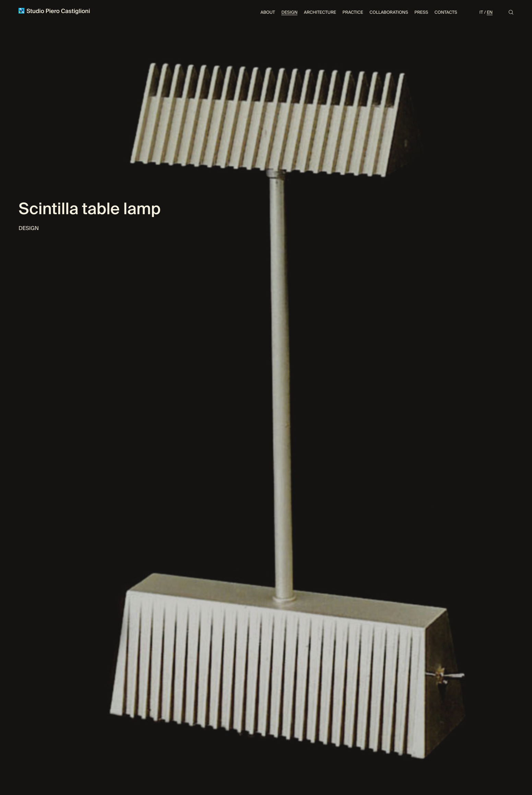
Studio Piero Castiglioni (54, 11)
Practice (353, 12)
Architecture (320, 12)
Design (289, 12)
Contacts (446, 12)
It (481, 12)
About (268, 12)
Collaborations (389, 12)
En (490, 12)
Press (421, 12)
